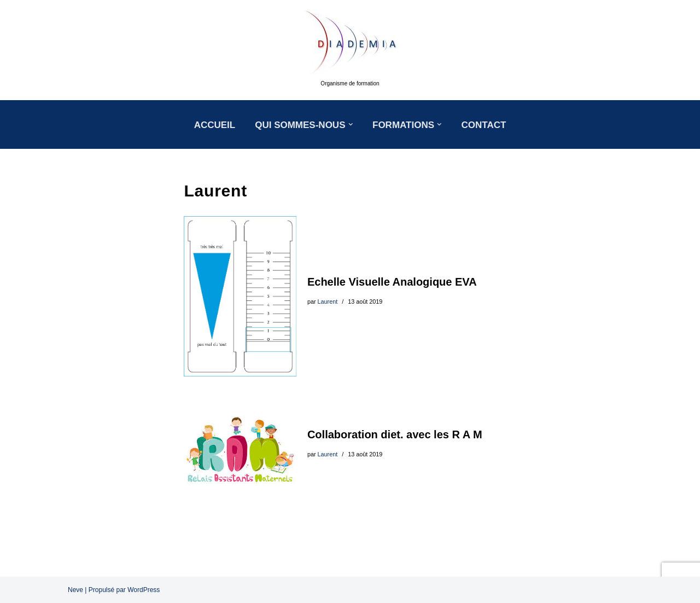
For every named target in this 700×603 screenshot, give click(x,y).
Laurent (328, 301)
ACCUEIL (215, 125)
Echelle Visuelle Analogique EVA (392, 282)
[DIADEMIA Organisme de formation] (350, 50)
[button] (351, 124)
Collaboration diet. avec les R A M (395, 434)
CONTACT (484, 125)
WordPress (144, 590)
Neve (75, 590)
